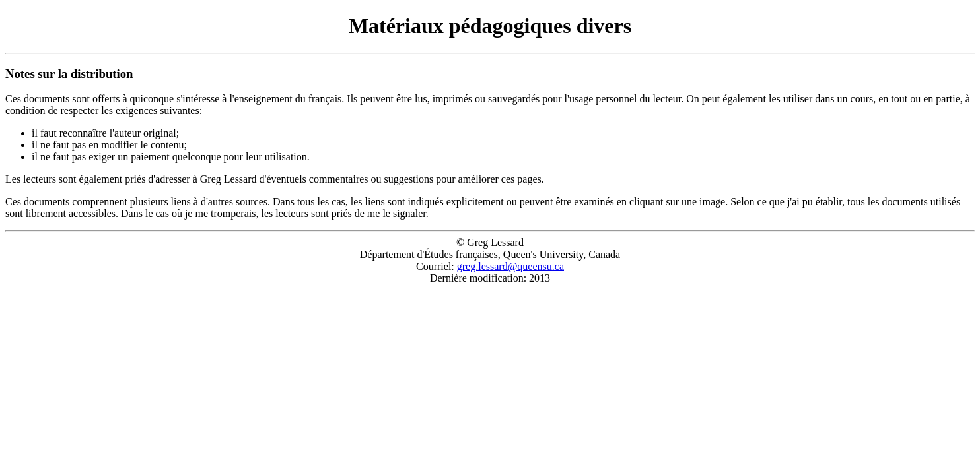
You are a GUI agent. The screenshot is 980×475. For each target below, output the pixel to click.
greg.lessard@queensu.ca (510, 266)
